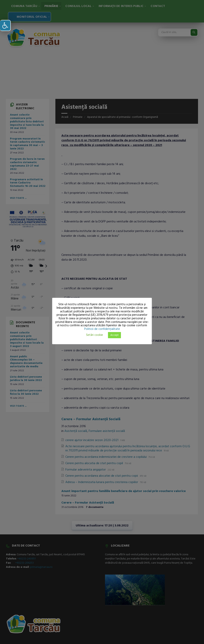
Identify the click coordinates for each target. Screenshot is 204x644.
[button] (5, 25)
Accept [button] (114, 335)
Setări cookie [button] (95, 335)
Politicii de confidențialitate (102, 329)
